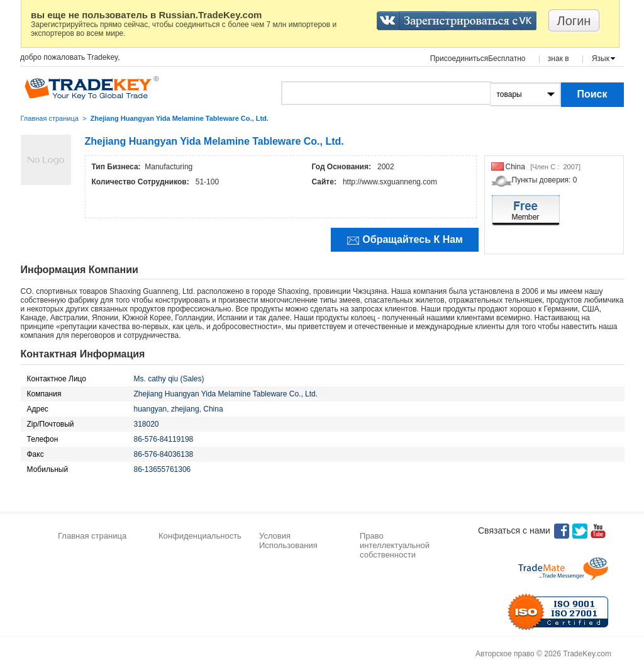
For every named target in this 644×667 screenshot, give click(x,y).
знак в (558, 59)
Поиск (592, 94)
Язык (601, 59)
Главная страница (50, 118)
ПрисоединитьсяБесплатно (478, 59)
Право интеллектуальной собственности (395, 545)
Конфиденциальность (200, 536)
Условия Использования (288, 541)
